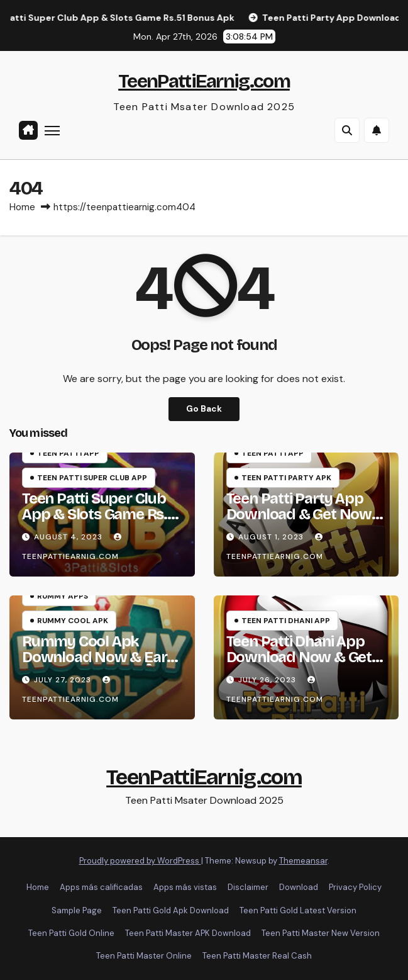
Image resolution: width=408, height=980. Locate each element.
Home (22, 207)
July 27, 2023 (64, 680)
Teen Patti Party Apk (286, 478)
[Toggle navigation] (52, 130)
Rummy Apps (63, 596)
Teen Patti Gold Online (71, 933)
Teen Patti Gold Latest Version (298, 910)
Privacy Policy (355, 887)
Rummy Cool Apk (73, 621)
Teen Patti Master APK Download (188, 933)
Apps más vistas (185, 887)
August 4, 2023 (69, 537)
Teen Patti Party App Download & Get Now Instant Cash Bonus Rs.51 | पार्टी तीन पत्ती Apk (299, 522)
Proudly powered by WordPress (140, 861)
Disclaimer (248, 887)
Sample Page (77, 910)
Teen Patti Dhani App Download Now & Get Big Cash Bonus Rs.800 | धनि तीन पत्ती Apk (304, 665)
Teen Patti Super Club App (92, 478)
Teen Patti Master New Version (321, 933)
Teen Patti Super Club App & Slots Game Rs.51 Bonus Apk (101, 514)
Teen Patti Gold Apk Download (171, 910)
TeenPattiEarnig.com (204, 81)
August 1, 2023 (272, 537)
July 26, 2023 (268, 680)
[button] (347, 130)
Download (299, 887)
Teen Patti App (68, 453)
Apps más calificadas (101, 887)
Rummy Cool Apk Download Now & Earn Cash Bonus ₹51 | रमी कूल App (99, 665)
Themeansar (303, 861)
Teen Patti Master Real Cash (257, 956)
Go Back (204, 409)
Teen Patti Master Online (144, 956)
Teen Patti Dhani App (286, 621)
